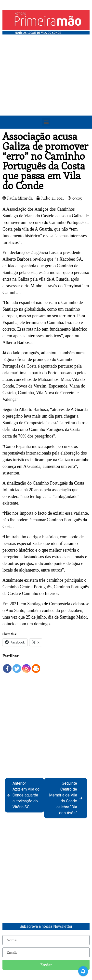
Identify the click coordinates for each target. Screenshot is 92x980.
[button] (46, 122)
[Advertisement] (46, 86)
